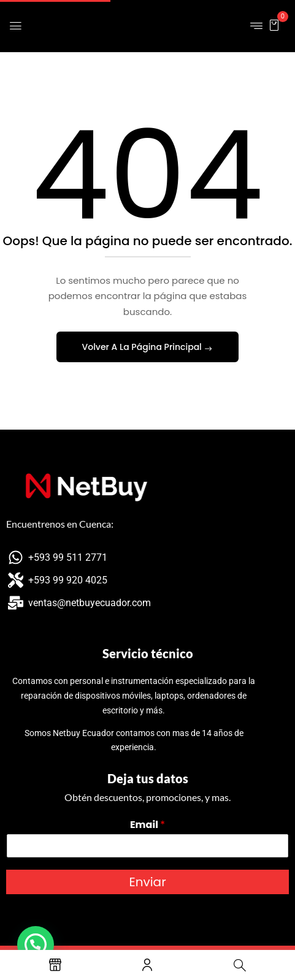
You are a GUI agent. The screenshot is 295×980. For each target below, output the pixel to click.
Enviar (147, 882)
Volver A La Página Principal (143, 347)
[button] (274, 25)
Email (147, 825)
